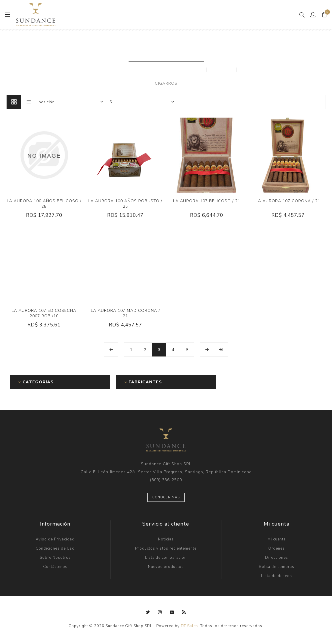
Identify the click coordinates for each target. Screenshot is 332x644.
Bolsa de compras (277, 567)
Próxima (207, 350)
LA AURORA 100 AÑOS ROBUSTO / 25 (125, 204)
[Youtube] (172, 612)
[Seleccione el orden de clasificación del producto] (71, 102)
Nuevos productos (166, 567)
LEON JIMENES (115, 70)
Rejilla (14, 102)
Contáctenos (55, 567)
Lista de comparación (166, 558)
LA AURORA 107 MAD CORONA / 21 (125, 313)
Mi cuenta (277, 539)
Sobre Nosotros (55, 558)
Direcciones (277, 558)
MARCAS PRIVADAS (174, 70)
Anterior (111, 350)
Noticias (166, 539)
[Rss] (184, 612)
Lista (28, 102)
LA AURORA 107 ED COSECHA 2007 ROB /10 (44, 313)
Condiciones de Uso (55, 548)
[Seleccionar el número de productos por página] (141, 102)
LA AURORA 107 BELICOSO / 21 (207, 201)
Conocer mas (166, 497)
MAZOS (222, 70)
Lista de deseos (277, 576)
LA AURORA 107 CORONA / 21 (288, 201)
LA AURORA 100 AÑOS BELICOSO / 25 (44, 204)
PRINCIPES (257, 70)
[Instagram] (160, 612)
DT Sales (189, 626)
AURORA (72, 70)
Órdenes (277, 548)
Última (221, 350)
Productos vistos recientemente (166, 548)
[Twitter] (148, 612)
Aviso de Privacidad (55, 539)
